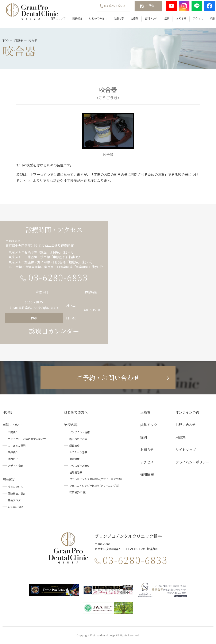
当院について (53, 21)
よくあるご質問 (17, 445)
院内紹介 (13, 459)
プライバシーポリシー (192, 462)
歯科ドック (146, 21)
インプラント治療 (80, 432)
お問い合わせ (186, 425)
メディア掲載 (15, 465)
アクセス (192, 21)
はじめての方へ (93, 21)
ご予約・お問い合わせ (108, 378)
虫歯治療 (74, 459)
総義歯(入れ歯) (78, 492)
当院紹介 (13, 432)
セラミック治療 (78, 452)
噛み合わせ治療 (78, 439)
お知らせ (176, 21)
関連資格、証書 (17, 493)
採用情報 (147, 474)
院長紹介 (72, 21)
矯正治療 (74, 445)
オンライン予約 (187, 412)
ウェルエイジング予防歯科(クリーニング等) (94, 486)
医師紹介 (13, 452)
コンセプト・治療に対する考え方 (27, 439)
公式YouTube (15, 507)
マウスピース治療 (79, 465)
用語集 (181, 437)
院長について (15, 487)
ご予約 (145, 9)
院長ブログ (14, 500)
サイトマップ (186, 450)
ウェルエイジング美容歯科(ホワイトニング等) (96, 479)
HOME (7, 412)
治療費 (129, 21)
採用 (207, 21)
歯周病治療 (76, 472)
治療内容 (113, 21)
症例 (161, 21)
